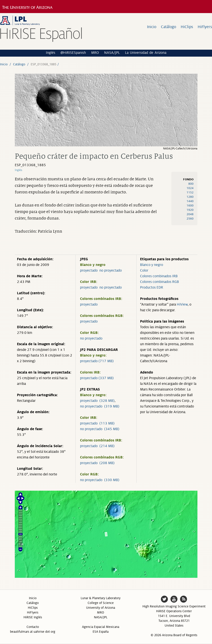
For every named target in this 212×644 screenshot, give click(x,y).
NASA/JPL (112, 53)
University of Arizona (101, 608)
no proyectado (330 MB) (100, 480)
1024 (190, 188)
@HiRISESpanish (73, 53)
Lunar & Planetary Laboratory (101, 598)
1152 (190, 192)
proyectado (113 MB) (97, 423)
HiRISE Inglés (33, 617)
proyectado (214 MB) (97, 446)
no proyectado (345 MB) (100, 429)
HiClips (187, 27)
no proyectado (111, 270)
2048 (190, 214)
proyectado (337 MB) (97, 378)
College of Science (101, 603)
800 (191, 184)
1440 (190, 201)
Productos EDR (152, 287)
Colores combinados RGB (159, 282)
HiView (182, 304)
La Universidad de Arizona (146, 53)
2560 (190, 219)
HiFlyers (205, 27)
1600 (190, 205)
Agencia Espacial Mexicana (101, 627)
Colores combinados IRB (159, 276)
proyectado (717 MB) (97, 361)
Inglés (51, 53)
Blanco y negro (152, 265)
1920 (190, 210)
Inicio (152, 27)
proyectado (89, 270)
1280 (190, 197)
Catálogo (169, 27)
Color (144, 270)
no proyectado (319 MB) (100, 406)
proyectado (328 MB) (97, 401)
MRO (95, 53)
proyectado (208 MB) (97, 463)
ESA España (101, 632)
